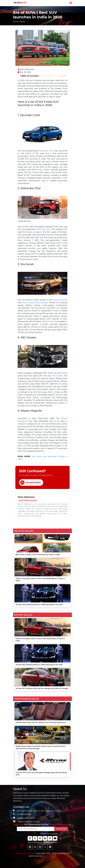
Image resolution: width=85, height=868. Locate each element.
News (23, 22)
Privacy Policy (50, 856)
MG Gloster (58, 376)
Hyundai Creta (47, 151)
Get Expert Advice (30, 483)
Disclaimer (30, 853)
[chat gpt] (30, 847)
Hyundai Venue (60, 300)
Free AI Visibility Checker (29, 822)
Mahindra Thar (44, 229)
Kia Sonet (50, 321)
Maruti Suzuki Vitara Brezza (35, 303)
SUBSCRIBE (61, 829)
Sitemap (20, 853)
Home (16, 22)
